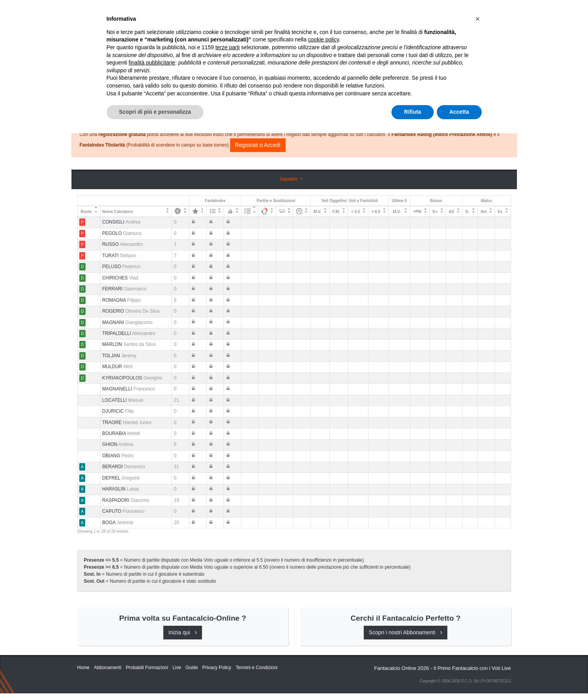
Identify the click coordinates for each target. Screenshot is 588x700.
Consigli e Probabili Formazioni (292, 96)
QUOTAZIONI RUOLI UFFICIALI (422, 13)
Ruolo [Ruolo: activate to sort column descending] (86, 212)
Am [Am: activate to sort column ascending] (484, 212)
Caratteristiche (350, 13)
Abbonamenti (299, 13)
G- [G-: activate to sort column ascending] (467, 212)
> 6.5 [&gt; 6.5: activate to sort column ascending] (376, 212)
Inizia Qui (260, 13)
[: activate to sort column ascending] (181, 211)
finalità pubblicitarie (152, 629)
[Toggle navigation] (476, 13)
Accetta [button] (459, 679)
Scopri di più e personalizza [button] (155, 679)
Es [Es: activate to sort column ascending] (500, 212)
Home (84, 32)
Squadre (289, 179)
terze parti (227, 614)
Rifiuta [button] (413, 679)
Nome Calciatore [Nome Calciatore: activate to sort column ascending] (117, 212)
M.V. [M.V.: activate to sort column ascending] (318, 212)
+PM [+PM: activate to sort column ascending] (417, 212)
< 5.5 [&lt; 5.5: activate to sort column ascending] (356, 212)
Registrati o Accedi (258, 145)
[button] (478, 585)
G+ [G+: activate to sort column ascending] (435, 212)
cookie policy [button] (323, 607)
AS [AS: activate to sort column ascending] (452, 212)
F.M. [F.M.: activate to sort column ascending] (336, 212)
